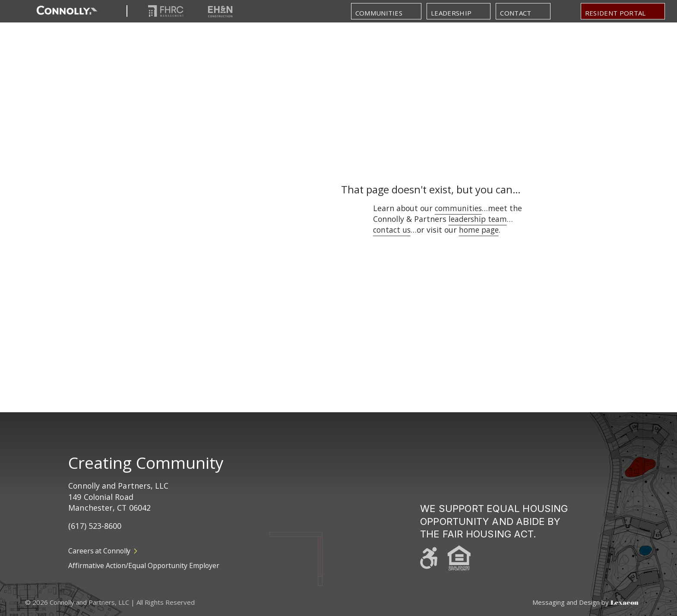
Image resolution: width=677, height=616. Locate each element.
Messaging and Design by (585, 602)
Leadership (451, 13)
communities (459, 208)
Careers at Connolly (103, 551)
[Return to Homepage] (67, 11)
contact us (392, 230)
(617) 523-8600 (95, 526)
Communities (379, 13)
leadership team (479, 219)
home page (481, 230)
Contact (516, 13)
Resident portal (615, 13)
